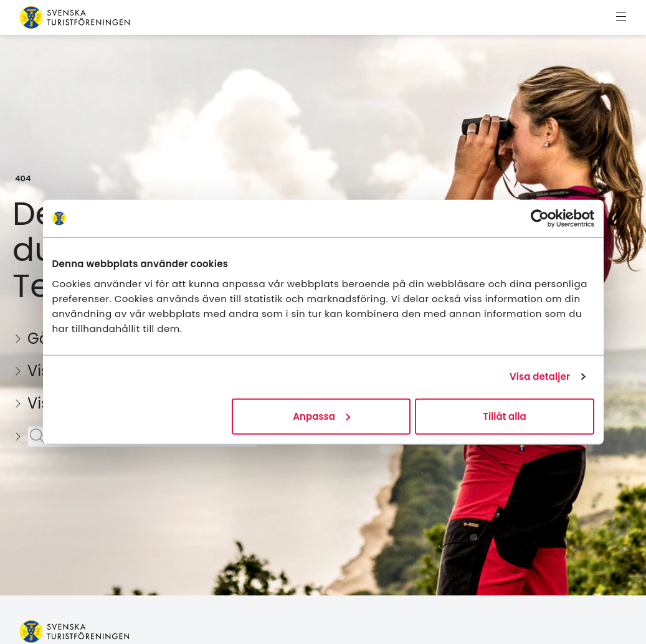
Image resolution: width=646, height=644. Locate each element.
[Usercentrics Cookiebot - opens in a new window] (540, 219)
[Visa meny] (621, 17)
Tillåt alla (504, 416)
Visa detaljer (540, 376)
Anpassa (321, 416)
